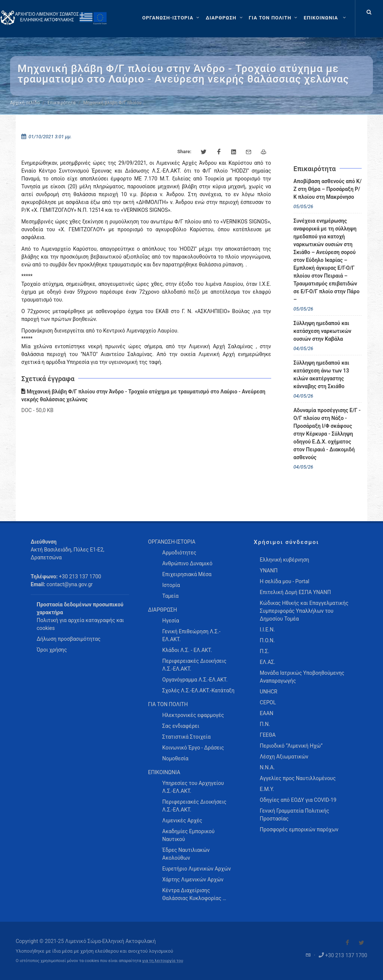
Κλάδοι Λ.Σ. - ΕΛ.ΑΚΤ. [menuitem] (187, 650)
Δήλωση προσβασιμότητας (69, 639)
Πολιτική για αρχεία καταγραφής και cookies (80, 624)
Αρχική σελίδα (25, 103)
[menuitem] (326, 18)
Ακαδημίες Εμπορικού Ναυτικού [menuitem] (189, 835)
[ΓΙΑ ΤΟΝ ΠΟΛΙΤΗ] (274, 18)
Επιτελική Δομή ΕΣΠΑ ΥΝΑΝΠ (295, 592)
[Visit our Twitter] (361, 943)
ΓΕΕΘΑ (268, 735)
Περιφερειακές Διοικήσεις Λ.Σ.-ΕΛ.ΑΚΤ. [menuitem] (194, 665)
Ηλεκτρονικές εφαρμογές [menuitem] (193, 715)
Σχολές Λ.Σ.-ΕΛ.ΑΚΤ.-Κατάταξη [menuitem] (198, 690)
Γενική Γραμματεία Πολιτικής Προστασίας (295, 815)
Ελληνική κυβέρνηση (285, 560)
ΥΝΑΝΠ (269, 571)
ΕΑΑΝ (267, 713)
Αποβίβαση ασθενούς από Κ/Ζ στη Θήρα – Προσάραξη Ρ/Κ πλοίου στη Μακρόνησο (328, 189)
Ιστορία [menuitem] (171, 585)
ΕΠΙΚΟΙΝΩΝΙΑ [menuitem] (164, 772)
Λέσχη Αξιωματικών (284, 757)
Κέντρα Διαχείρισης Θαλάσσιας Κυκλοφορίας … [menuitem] (194, 894)
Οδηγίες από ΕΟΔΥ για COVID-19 (298, 800)
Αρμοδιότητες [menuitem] (179, 553)
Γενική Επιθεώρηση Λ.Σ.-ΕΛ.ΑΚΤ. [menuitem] (191, 635)
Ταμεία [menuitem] (171, 596)
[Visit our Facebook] (347, 943)
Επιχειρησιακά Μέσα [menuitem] (187, 574)
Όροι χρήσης (52, 650)
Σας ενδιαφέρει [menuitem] (181, 726)
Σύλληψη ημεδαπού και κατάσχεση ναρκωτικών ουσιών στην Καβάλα (323, 331)
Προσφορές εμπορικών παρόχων (299, 829)
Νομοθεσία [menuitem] (175, 758)
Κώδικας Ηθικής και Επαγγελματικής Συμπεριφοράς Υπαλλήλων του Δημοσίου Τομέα (304, 611)
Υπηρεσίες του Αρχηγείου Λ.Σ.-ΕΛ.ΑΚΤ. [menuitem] (193, 787)
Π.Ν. (265, 724)
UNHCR (269, 692)
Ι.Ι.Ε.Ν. (267, 630)
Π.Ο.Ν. (267, 640)
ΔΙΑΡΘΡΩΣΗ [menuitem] (163, 610)
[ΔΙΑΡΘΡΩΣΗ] (225, 18)
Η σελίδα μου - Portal (285, 581)
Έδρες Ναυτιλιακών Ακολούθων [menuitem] (186, 854)
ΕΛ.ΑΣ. (268, 662)
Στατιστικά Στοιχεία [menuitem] (186, 737)
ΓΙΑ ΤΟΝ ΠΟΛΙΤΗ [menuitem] (168, 704)
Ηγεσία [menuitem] (171, 621)
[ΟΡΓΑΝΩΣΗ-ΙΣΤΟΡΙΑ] (172, 18)
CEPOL (268, 702)
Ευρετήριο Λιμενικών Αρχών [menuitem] (197, 869)
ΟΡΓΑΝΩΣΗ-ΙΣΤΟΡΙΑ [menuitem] (172, 542)
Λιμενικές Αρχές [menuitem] (182, 820)
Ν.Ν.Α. (267, 767)
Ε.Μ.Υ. (267, 789)
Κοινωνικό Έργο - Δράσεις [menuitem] (193, 748)
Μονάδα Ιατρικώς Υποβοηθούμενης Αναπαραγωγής (302, 677)
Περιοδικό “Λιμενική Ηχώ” (291, 746)
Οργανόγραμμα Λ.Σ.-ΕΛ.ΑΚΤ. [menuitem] (195, 680)
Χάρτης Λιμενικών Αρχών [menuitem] (193, 879)
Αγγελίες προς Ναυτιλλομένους (298, 778)
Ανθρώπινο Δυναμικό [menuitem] (187, 563)
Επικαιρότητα (62, 103)
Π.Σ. (265, 651)
